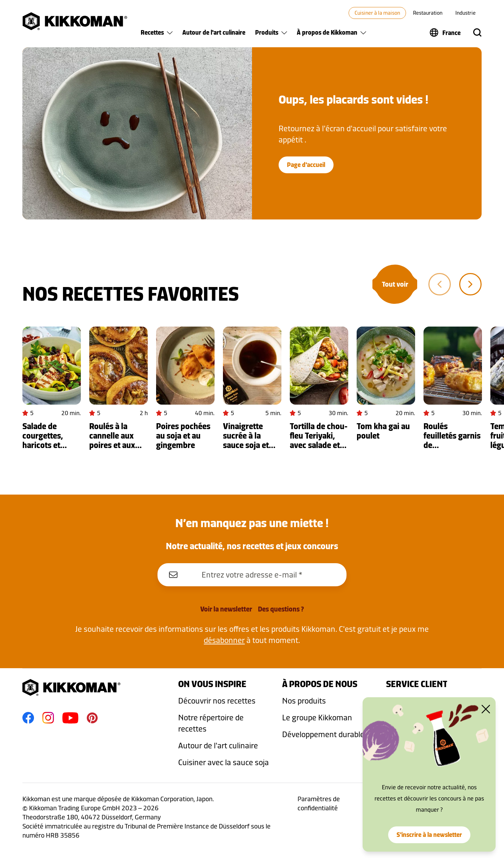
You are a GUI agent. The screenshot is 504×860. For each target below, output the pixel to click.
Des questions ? (281, 609)
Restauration (428, 13)
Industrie (465, 13)
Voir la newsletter (226, 609)
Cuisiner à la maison (377, 13)
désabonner (224, 640)
